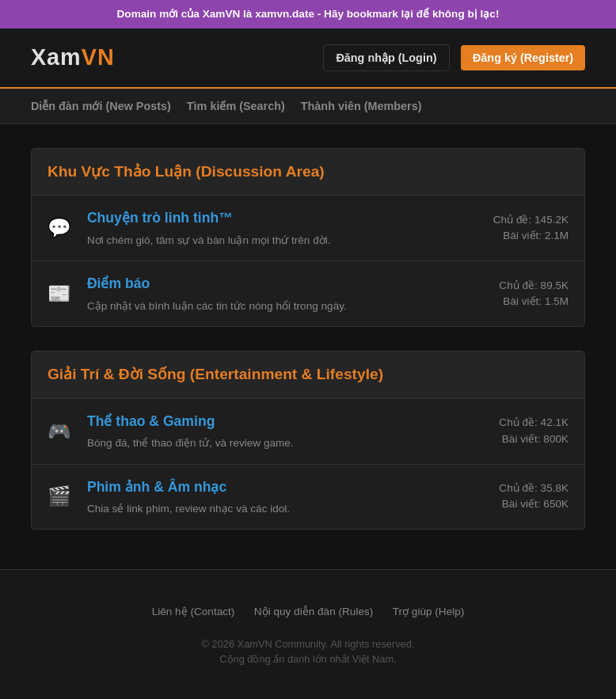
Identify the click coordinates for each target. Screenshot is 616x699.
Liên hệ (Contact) (194, 612)
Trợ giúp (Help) (429, 612)
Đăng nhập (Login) (386, 58)
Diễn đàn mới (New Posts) (101, 106)
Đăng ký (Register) (523, 58)
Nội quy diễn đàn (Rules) (314, 612)
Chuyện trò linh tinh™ (160, 218)
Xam (73, 57)
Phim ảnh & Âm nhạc (157, 487)
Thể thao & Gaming (151, 421)
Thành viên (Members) (361, 106)
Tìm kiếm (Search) (236, 106)
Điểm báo (118, 283)
